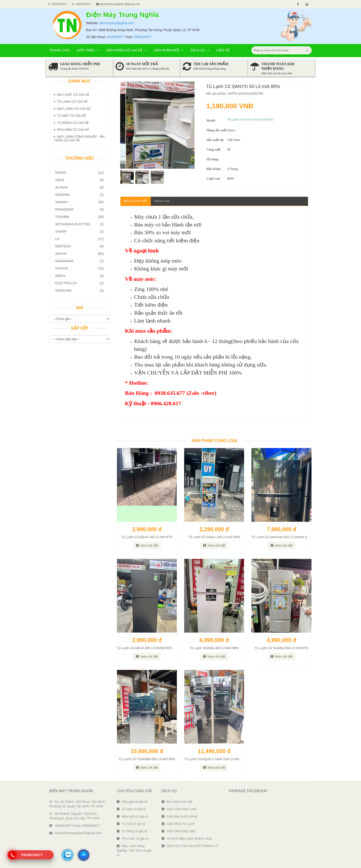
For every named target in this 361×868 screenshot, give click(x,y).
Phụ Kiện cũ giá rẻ (133, 839)
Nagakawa (80, 261)
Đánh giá (163, 201)
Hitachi (80, 268)
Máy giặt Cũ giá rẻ (72, 95)
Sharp (80, 232)
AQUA (80, 180)
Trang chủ (60, 50)
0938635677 (116, 37)
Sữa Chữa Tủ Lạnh (178, 824)
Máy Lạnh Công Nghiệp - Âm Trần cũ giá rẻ (134, 850)
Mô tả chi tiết (136, 201)
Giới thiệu (88, 50)
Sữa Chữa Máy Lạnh (179, 809)
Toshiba (80, 217)
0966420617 (143, 37)
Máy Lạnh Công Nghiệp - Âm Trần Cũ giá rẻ (79, 138)
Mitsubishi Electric (80, 224)
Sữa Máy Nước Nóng (179, 816)
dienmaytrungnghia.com (117, 23)
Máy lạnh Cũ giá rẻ (72, 109)
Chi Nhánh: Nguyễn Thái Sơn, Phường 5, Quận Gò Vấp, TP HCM (74, 816)
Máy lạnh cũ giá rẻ (132, 816)
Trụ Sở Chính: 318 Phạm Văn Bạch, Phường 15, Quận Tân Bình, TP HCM (78, 804)
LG (80, 239)
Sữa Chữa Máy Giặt (179, 831)
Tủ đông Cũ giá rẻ (71, 123)
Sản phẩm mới (169, 50)
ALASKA (80, 187)
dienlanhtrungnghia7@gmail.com (118, 4)
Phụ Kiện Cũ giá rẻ (72, 130)
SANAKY (80, 202)
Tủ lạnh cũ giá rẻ (131, 809)
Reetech (80, 246)
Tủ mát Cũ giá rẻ (70, 116)
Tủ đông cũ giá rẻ (132, 831)
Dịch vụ (200, 50)
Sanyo (80, 254)
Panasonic (80, 209)
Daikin (80, 173)
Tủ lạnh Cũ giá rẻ (71, 102)
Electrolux (80, 283)
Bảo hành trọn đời (177, 802)
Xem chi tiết (147, 545)
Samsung (80, 290)
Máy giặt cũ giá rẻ (132, 802)
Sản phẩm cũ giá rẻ (126, 50)
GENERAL (80, 195)
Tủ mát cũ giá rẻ (131, 824)
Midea (80, 276)
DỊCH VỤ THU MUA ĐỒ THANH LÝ (190, 846)
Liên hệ (223, 50)
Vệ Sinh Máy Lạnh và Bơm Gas (187, 839)
